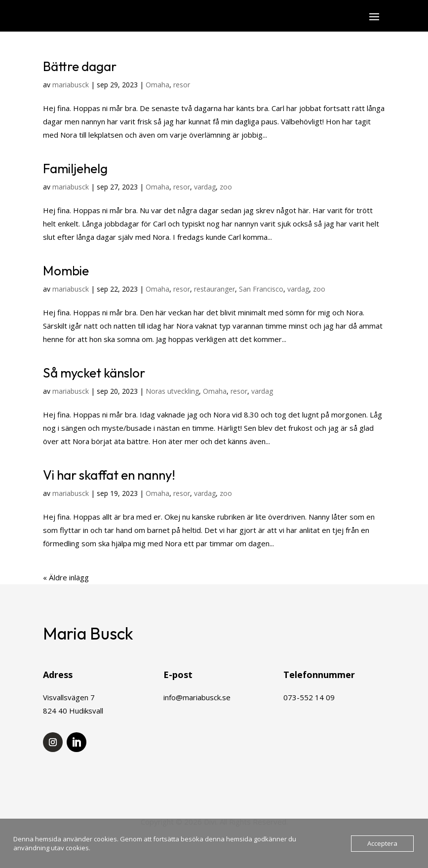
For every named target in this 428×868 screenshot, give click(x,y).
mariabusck (71, 85)
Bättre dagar (80, 66)
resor (182, 85)
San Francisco (261, 289)
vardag (205, 187)
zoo (226, 187)
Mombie (66, 271)
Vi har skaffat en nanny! (109, 475)
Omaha (157, 85)
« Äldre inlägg (66, 577)
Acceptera (382, 843)
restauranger (214, 289)
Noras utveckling (172, 391)
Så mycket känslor (94, 373)
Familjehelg (75, 169)
